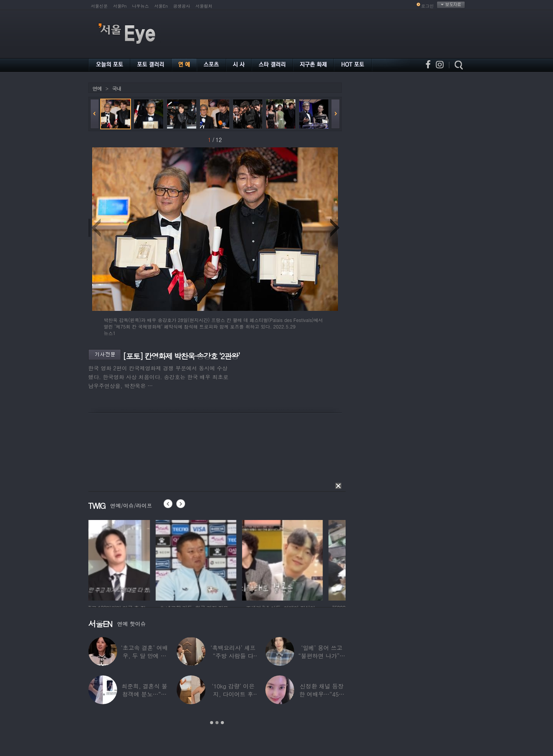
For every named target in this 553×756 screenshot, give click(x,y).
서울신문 (99, 6)
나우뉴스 (141, 6)
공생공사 (182, 6)
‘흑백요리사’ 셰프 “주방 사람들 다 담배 (233, 656)
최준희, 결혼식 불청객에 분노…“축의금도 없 (145, 694)
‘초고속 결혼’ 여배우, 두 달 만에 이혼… (144, 656)
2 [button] (217, 723)
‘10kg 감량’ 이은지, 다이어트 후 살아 (233, 694)
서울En (161, 6)
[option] (129, 559)
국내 (117, 88)
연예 (97, 88)
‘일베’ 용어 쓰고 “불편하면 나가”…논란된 (322, 656)
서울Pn (120, 6)
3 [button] (222, 723)
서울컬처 (204, 6)
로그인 (428, 6)
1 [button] (212, 723)
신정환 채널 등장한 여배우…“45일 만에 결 (322, 694)
